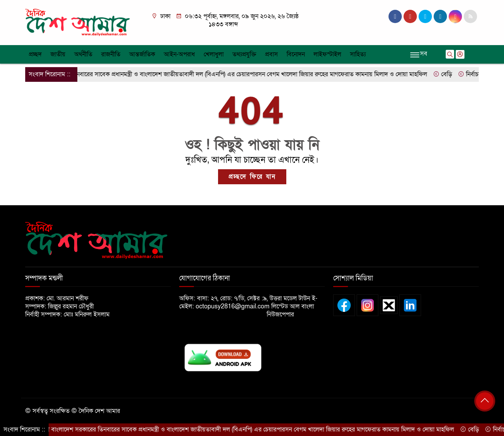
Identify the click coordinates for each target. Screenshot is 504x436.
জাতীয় (58, 54)
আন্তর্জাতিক (142, 54)
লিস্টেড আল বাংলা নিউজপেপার (290, 310)
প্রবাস (271, 54)
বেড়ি (447, 74)
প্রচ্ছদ (35, 54)
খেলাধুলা (214, 54)
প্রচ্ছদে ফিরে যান (252, 177)
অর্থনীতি (83, 54)
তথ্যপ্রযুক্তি (244, 54)
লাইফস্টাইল (327, 54)
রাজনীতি (111, 54)
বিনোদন (296, 54)
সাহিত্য (358, 54)
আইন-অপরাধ (179, 54)
